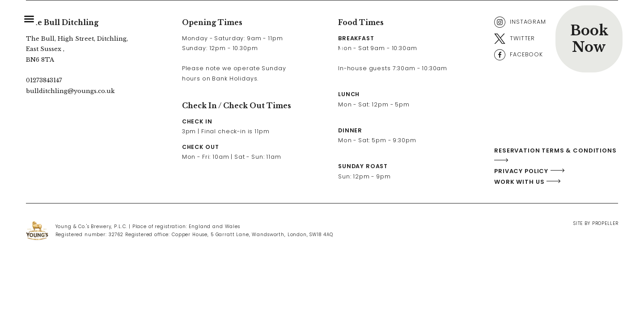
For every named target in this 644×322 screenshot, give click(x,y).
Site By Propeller (596, 223)
